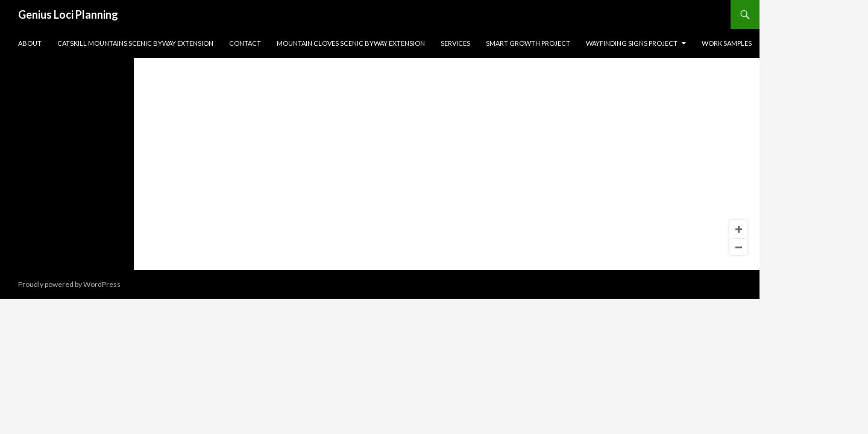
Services (455, 43)
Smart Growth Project (528, 43)
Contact (245, 43)
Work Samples (727, 43)
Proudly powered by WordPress (69, 284)
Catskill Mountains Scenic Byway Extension (135, 43)
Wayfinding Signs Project (632, 43)
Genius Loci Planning (68, 14)
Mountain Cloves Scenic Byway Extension (351, 43)
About (30, 43)
